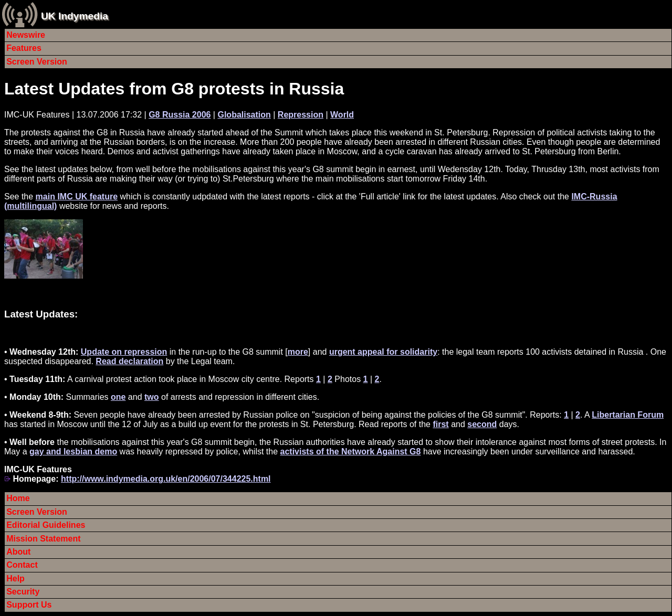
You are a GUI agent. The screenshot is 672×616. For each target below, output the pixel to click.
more (298, 352)
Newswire (26, 35)
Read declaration (129, 361)
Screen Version (37, 62)
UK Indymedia (75, 16)
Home (18, 498)
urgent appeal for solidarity (383, 352)
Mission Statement (43, 539)
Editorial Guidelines (46, 525)
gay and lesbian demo (73, 452)
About (18, 552)
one (118, 397)
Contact (22, 565)
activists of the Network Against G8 (351, 452)
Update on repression (124, 352)
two (152, 397)
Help (15, 578)
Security (23, 592)
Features (24, 48)
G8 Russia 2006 (180, 115)
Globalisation (244, 115)
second (482, 424)
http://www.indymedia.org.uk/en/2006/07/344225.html (166, 479)
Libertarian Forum (628, 415)
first (440, 424)
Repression (301, 115)
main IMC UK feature (77, 197)
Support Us (29, 605)
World (342, 115)
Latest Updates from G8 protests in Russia (174, 89)
